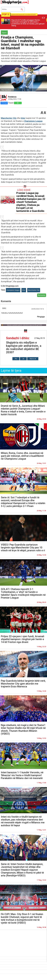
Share (4, 103)
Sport (4, 33)
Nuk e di (33, 359)
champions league (13, 290)
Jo (23, 359)
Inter (23, 118)
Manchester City (9, 118)
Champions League (33, 121)
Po (16, 359)
